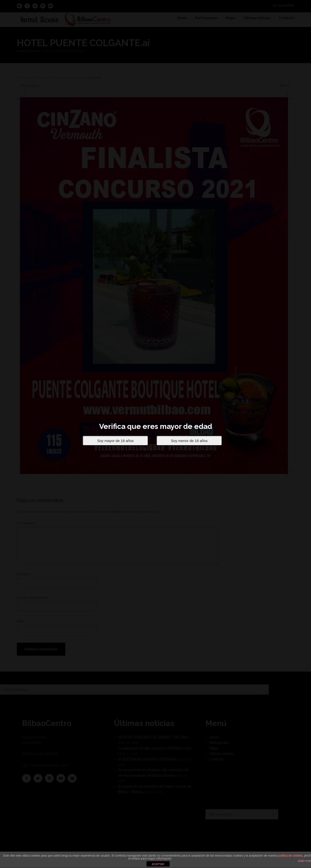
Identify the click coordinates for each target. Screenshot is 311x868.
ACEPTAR (158, 864)
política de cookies (290, 856)
